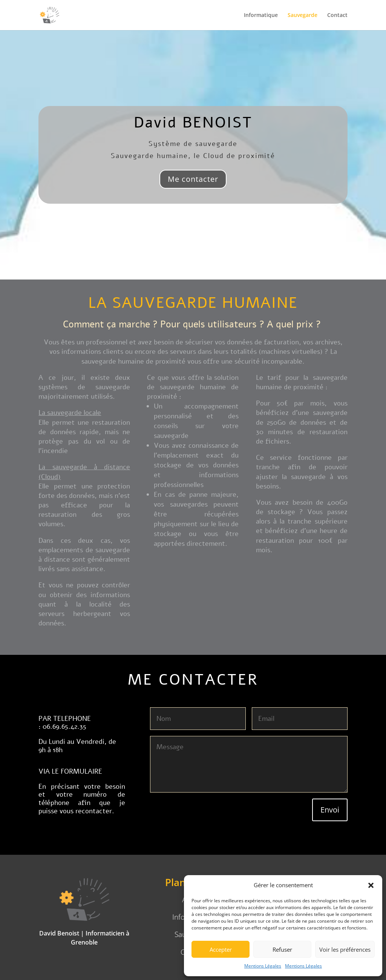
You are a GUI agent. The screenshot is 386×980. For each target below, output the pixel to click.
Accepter (221, 949)
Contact (337, 15)
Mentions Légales (263, 966)
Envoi (330, 810)
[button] (371, 885)
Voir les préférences (345, 949)
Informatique (261, 15)
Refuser (282, 949)
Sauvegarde (303, 15)
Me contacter (193, 179)
